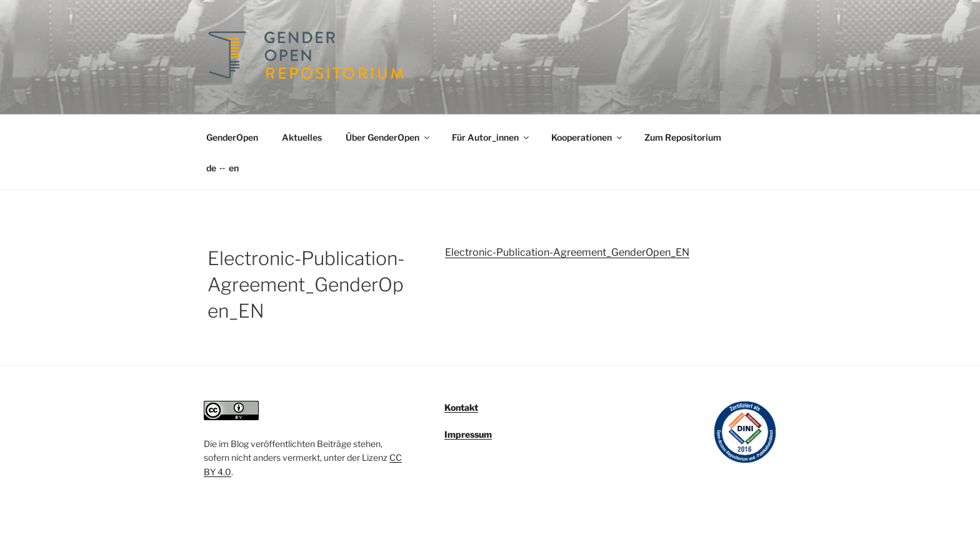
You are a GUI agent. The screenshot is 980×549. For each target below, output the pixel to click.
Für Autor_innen (491, 137)
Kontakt (461, 407)
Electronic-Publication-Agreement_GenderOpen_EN (567, 252)
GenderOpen (232, 137)
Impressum (468, 434)
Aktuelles (302, 137)
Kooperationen (587, 137)
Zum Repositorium (683, 137)
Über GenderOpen (388, 137)
